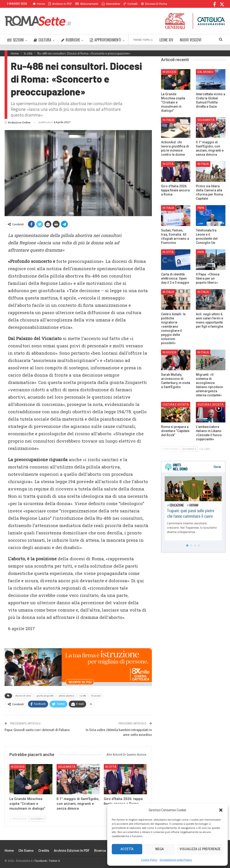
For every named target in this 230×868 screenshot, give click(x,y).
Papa (201, 208)
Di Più (146, 4)
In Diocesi (18, 767)
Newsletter (111, 4)
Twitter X (54, 861)
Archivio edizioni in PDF (72, 851)
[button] (221, 810)
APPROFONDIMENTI (105, 40)
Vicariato (96, 696)
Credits (44, 851)
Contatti (131, 4)
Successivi (38, 819)
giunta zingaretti (45, 696)
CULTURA (42, 40)
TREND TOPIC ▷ (143, 40)
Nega (160, 849)
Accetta (127, 849)
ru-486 (83, 696)
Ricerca (100, 851)
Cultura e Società (176, 405)
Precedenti (19, 819)
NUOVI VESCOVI (191, 40)
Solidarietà (67, 767)
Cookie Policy (149, 860)
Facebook (41, 861)
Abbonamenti (87, 4)
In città (111, 767)
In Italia (168, 120)
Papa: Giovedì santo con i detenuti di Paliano (37, 730)
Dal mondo (205, 72)
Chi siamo (26, 851)
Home (39, 4)
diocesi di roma (23, 696)
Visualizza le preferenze (200, 849)
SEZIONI (16, 40)
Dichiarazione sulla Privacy (176, 860)
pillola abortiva (67, 696)
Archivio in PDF (60, 4)
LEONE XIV (166, 40)
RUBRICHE (71, 40)
